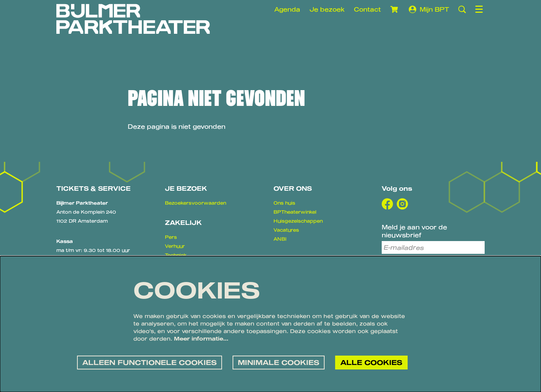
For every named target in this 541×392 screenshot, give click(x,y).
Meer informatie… (201, 338)
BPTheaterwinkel (295, 212)
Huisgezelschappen (298, 221)
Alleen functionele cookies (150, 362)
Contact (367, 9)
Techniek (176, 255)
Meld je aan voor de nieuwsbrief (414, 231)
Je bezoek (327, 9)
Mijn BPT (429, 9)
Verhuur (175, 246)
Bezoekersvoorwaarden (196, 203)
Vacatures (286, 230)
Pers (171, 237)
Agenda (287, 9)
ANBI (280, 239)
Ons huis (284, 203)
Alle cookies (371, 362)
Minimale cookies (279, 362)
